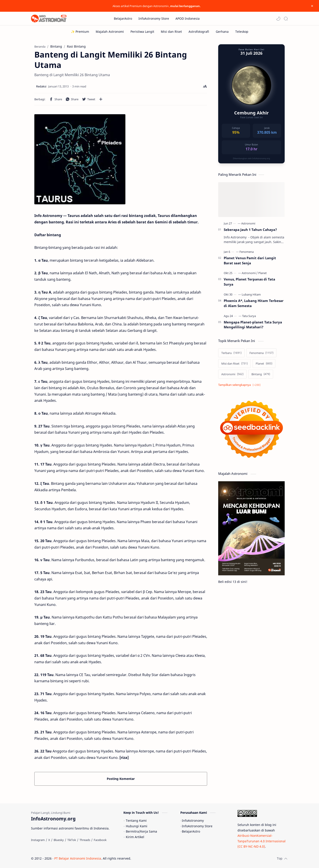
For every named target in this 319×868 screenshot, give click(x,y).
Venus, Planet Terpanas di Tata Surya (249, 282)
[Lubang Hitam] (251, 294)
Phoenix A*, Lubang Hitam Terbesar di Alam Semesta (254, 303)
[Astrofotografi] (199, 32)
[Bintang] (261, 374)
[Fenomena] (247, 252)
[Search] (286, 19)
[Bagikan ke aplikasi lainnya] (101, 99)
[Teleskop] (242, 32)
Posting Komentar (121, 779)
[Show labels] (240, 385)
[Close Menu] (312, 6)
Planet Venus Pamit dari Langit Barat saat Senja (250, 260)
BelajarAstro (191, 831)
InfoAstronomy (193, 821)
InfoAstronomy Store (197, 826)
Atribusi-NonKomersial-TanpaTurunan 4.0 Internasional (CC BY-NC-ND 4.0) (262, 841)
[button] (278, 19)
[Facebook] (100, 840)
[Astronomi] (248, 223)
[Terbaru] (231, 353)
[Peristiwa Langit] (142, 32)
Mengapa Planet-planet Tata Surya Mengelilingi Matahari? (253, 325)
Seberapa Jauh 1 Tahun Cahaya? (250, 230)
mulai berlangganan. (185, 6)
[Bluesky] (59, 840)
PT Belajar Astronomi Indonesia (78, 858)
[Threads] (85, 840)
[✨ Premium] (80, 32)
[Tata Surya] (249, 316)
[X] (49, 840)
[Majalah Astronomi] (110, 32)
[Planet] (263, 273)
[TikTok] (72, 840)
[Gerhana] (222, 32)
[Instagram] (38, 840)
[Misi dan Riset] (171, 32)
